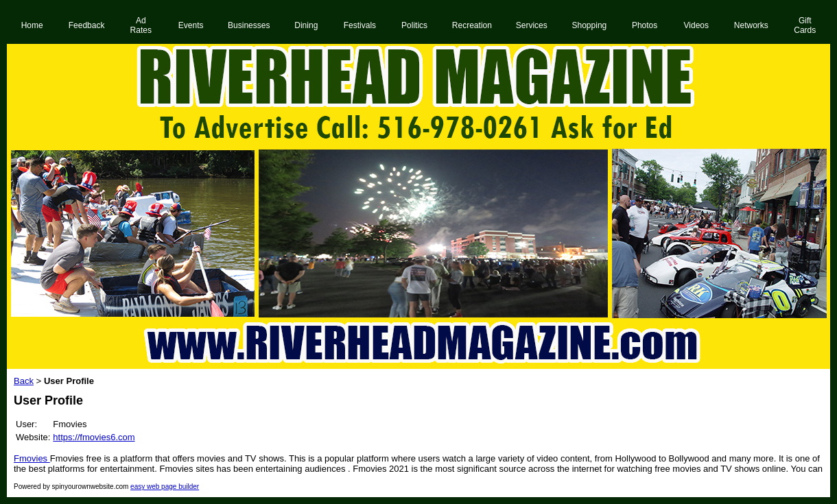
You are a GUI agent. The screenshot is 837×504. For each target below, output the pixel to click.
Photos (645, 25)
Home (32, 25)
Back (24, 381)
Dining (306, 25)
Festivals (360, 25)
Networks (751, 25)
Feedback (87, 25)
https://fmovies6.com (94, 437)
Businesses (249, 25)
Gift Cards (805, 25)
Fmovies (32, 458)
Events (191, 25)
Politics (414, 25)
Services (532, 25)
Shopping (590, 25)
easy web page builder (165, 487)
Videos (696, 25)
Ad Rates (141, 25)
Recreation (472, 25)
